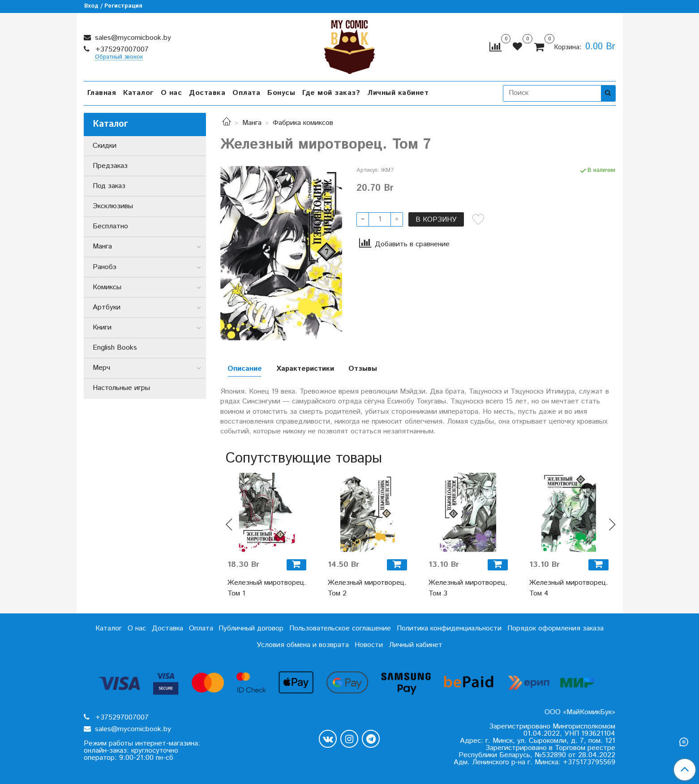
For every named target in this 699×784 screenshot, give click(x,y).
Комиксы (107, 287)
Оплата (246, 93)
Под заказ (109, 186)
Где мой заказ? (331, 93)
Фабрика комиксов (303, 123)
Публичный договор (251, 628)
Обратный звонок (119, 58)
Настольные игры (121, 388)
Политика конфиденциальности (449, 628)
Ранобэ (105, 267)
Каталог (138, 93)
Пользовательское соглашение (340, 628)
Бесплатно (110, 226)
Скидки (105, 146)
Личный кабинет (398, 93)
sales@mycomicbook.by (132, 38)
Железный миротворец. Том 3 (468, 588)
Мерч (101, 368)
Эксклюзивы (113, 206)
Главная (102, 93)
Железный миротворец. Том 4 (569, 588)
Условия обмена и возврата (303, 645)
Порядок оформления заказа (555, 628)
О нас (172, 93)
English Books (115, 348)
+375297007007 (121, 49)
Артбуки (107, 307)
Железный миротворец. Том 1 (267, 588)
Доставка (207, 93)
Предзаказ (110, 166)
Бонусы (281, 93)
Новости (369, 645)
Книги (102, 328)
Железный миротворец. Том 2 (367, 588)
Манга (252, 123)
